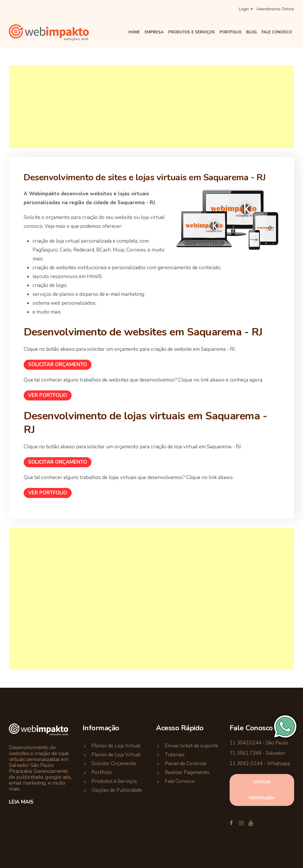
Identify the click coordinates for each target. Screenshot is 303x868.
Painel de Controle (186, 764)
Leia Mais (21, 802)
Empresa (154, 32)
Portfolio (231, 32)
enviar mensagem (262, 790)
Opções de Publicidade (117, 790)
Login (244, 9)
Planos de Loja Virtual (116, 746)
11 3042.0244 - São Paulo (259, 743)
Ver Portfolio (48, 395)
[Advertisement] (151, 107)
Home (134, 32)
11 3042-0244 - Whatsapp (260, 764)
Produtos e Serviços (192, 32)
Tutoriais (175, 755)
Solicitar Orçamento (58, 365)
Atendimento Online (275, 9)
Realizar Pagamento (187, 772)
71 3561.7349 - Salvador (257, 753)
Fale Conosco (277, 32)
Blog (252, 32)
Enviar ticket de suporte (191, 746)
